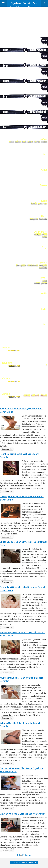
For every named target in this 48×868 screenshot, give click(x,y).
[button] (3, 3)
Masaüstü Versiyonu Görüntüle (24, 863)
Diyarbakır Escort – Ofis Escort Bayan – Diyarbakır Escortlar (24, 4)
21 (23, 855)
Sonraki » (29, 855)
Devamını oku (7, 449)
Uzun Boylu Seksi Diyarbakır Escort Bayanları (23, 814)
